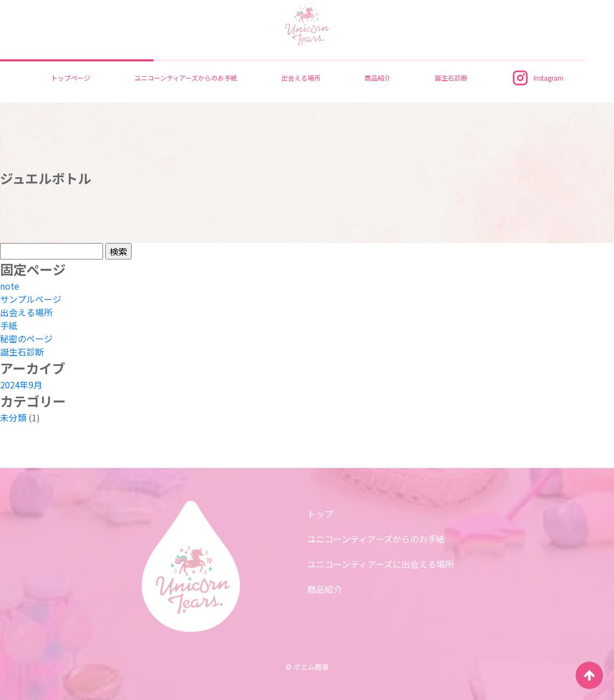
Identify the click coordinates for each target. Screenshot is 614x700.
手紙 (9, 325)
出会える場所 (301, 78)
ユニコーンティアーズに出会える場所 (380, 564)
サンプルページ (31, 299)
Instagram (538, 78)
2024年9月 (21, 385)
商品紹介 (378, 78)
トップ (320, 513)
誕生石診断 (451, 78)
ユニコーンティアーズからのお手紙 (186, 78)
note (10, 286)
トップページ (71, 78)
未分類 (13, 417)
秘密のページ (26, 338)
